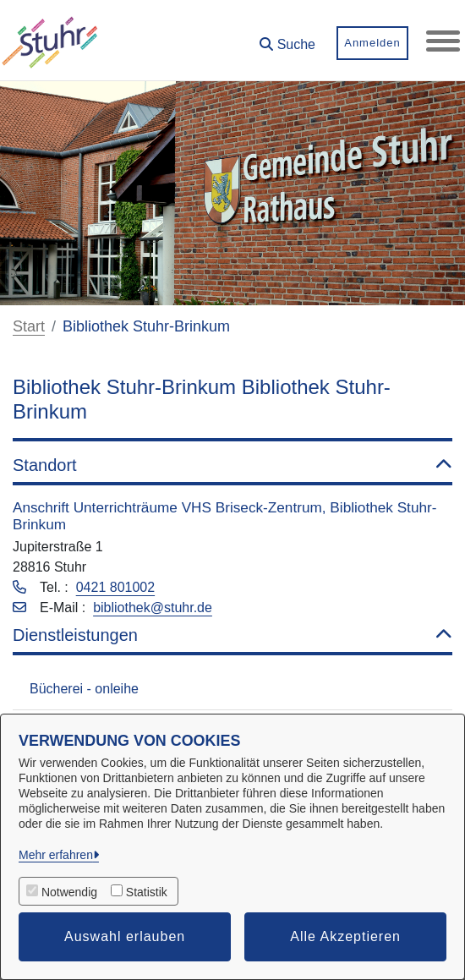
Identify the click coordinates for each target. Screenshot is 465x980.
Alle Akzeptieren (345, 936)
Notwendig (69, 892)
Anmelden (372, 43)
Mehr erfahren (56, 855)
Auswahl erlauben (125, 936)
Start (29, 326)
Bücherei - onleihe (84, 689)
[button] (287, 38)
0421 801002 (115, 587)
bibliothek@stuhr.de (153, 608)
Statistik (147, 892)
